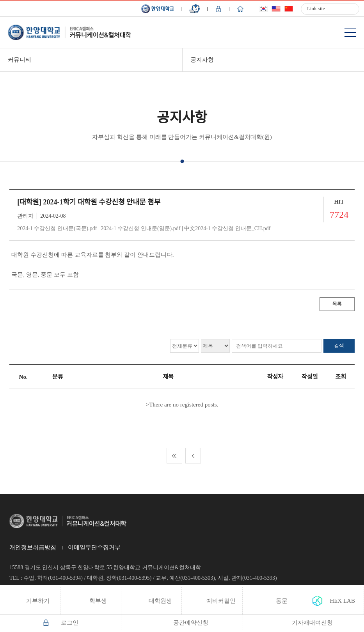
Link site (316, 8)
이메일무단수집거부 (94, 547)
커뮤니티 (20, 60)
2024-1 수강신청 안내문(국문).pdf (57, 228)
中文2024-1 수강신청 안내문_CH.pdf (227, 228)
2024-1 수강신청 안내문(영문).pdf (140, 228)
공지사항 (202, 60)
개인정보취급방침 (33, 547)
